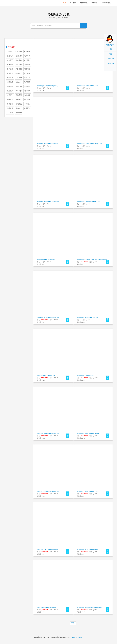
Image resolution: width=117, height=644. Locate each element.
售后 (111, 54)
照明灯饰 (19, 56)
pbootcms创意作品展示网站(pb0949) (87, 318)
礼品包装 (10, 91)
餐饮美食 (10, 69)
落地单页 (19, 104)
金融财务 (19, 82)
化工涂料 (10, 113)
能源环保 (27, 56)
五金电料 (10, 56)
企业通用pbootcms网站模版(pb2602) (48, 86)
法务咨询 (27, 82)
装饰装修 (19, 91)
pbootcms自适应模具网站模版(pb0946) (48, 434)
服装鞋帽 (19, 86)
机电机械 (27, 52)
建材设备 (27, 91)
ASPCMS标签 (106, 3)
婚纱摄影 (10, 95)
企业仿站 (111, 59)
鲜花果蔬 (19, 95)
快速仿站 (111, 63)
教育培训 (10, 73)
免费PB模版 (84, 3)
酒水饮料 (19, 65)
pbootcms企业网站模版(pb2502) (46, 260)
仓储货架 (10, 100)
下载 (108, 320)
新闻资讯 (10, 104)
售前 (111, 49)
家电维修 (19, 60)
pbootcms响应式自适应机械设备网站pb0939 (89, 607)
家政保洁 (27, 73)
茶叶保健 (10, 86)
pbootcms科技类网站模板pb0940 (46, 607)
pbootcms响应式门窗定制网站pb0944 (87, 549)
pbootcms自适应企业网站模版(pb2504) (48, 202)
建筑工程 (27, 78)
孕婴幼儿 (27, 86)
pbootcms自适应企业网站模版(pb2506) (48, 144)
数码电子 (19, 73)
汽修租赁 (27, 95)
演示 (68, 88)
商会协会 (19, 113)
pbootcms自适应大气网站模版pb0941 (48, 549)
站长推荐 (73, 3)
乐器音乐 (10, 108)
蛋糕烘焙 (27, 65)
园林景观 (10, 65)
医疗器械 (27, 100)
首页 (64, 3)
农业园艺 (27, 60)
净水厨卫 (10, 60)
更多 (73, 623)
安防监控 (10, 78)
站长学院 (94, 3)
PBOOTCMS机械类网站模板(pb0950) (48, 318)
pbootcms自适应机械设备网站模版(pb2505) (89, 144)
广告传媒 (19, 69)
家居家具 (19, 100)
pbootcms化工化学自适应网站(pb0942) (88, 491)
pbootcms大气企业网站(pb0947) (86, 376)
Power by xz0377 (77, 637)
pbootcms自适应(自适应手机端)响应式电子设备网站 (92, 260)
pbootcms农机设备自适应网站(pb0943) (48, 491)
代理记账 (27, 108)
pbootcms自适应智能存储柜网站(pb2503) (89, 202)
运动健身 (19, 108)
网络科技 (27, 69)
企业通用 (19, 52)
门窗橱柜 (19, 78)
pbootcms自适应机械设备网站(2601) (87, 86)
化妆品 (27, 104)
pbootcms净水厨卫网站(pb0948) (46, 376)
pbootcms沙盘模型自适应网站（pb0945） (89, 434)
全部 (10, 52)
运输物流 (10, 82)
